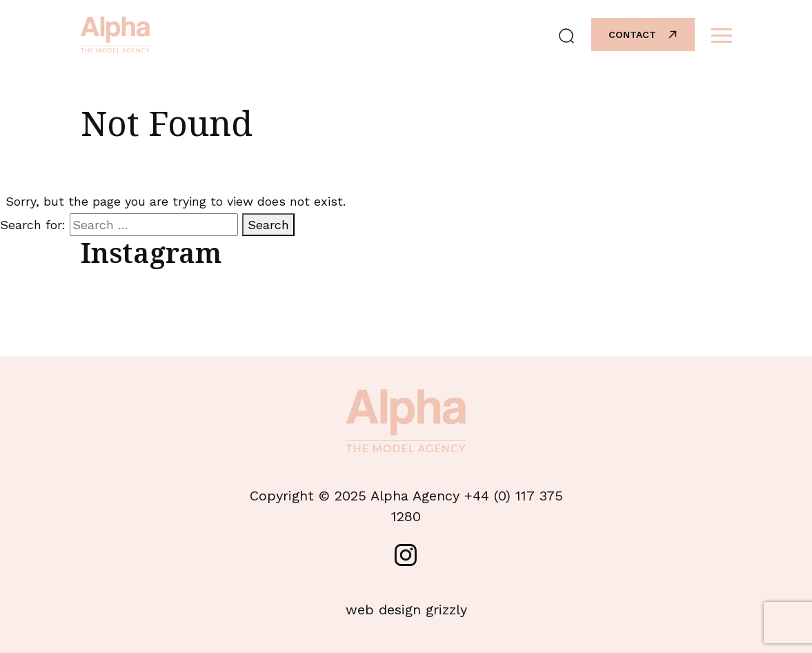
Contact (644, 35)
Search (268, 225)
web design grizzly (406, 610)
